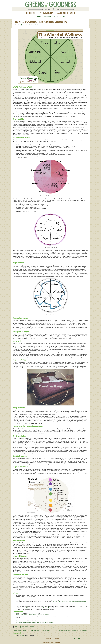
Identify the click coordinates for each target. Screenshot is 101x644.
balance (17, 628)
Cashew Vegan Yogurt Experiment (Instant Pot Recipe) (74, 630)
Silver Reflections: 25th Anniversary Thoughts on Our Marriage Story (31, 630)
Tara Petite (38, 25)
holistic (21, 628)
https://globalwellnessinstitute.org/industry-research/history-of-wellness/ (35, 622)
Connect (47, 17)
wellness (35, 628)
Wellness (31, 626)
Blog (56, 17)
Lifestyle (17, 626)
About (39, 17)
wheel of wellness (52, 628)
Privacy (57, 639)
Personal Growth (24, 626)
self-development (28, 628)
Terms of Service (49, 639)
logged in (22, 635)
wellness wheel (42, 628)
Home (63, 17)
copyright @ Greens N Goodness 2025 (52, 642)
